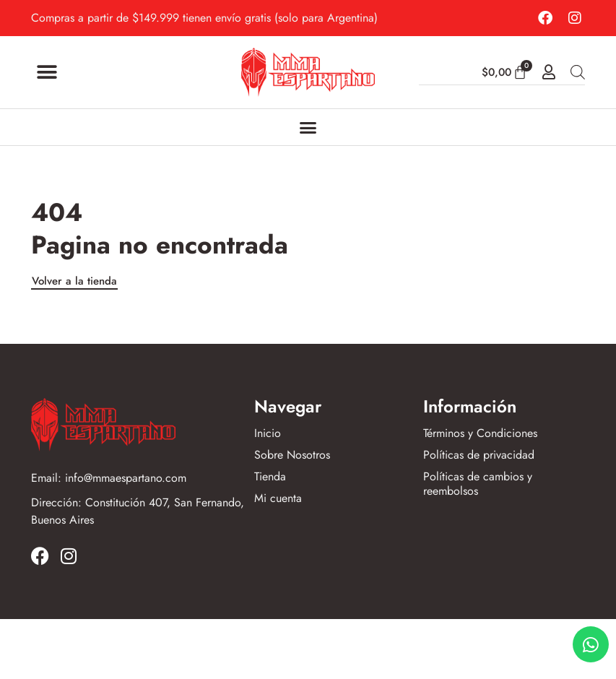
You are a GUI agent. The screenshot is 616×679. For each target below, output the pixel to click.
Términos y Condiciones (480, 433)
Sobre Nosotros (292, 455)
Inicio (268, 433)
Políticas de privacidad (479, 455)
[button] (47, 73)
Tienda (270, 477)
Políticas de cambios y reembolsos (478, 484)
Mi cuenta (278, 498)
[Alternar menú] (308, 127)
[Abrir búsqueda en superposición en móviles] (578, 72)
